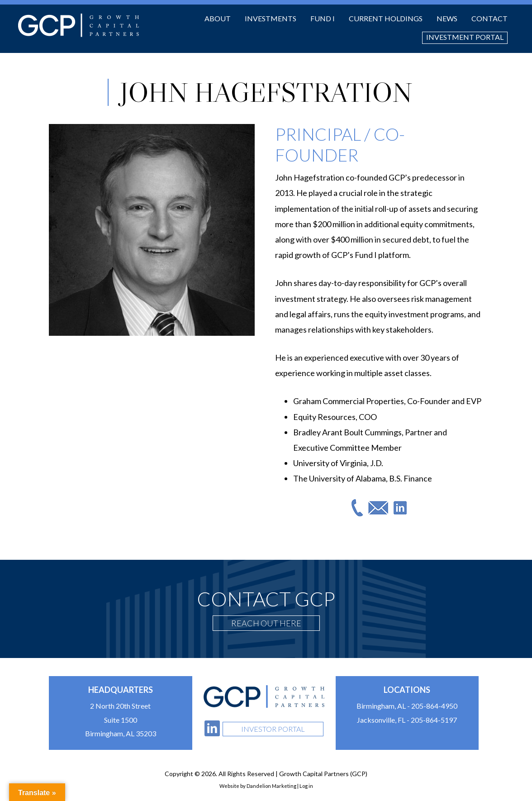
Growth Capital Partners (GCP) (78, 25)
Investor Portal (273, 729)
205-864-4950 (434, 706)
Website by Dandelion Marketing (258, 786)
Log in (306, 786)
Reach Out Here (266, 623)
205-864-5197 (434, 720)
